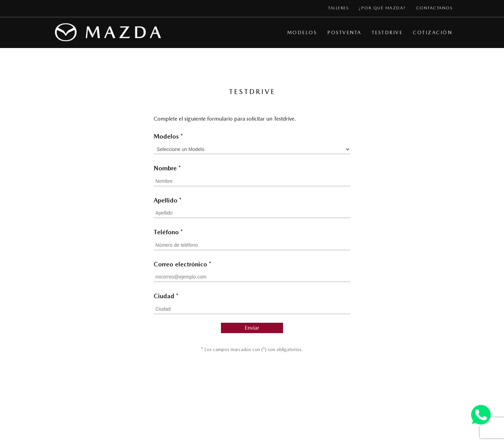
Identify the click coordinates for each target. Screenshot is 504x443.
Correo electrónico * (182, 264)
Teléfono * (168, 232)
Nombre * (167, 168)
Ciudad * (166, 296)
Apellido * (168, 200)
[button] (304, 33)
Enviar (252, 328)
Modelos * (168, 136)
